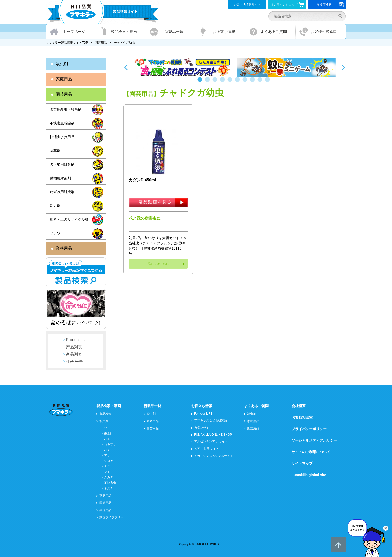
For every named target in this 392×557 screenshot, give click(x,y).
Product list (76, 340)
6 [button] (238, 82)
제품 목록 (74, 361)
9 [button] (261, 82)
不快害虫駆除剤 (62, 123)
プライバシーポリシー (309, 429)
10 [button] (268, 82)
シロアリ (110, 461)
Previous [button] (126, 67)
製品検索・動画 (124, 31)
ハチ (107, 450)
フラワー (57, 233)
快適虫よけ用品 (62, 137)
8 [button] (253, 82)
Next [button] (343, 67)
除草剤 (55, 151)
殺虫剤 (62, 64)
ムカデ (109, 477)
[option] (183, 67)
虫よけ (109, 433)
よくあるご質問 (274, 31)
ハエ (107, 439)
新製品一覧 (174, 31)
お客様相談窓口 (324, 31)
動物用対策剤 (60, 178)
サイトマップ (302, 463)
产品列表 (74, 347)
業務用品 (64, 248)
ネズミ (109, 488)
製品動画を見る (155, 202)
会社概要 (299, 406)
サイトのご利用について (311, 452)
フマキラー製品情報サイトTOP (67, 43)
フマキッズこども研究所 (211, 420)
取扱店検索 (331, 5)
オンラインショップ (288, 4)
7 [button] (246, 82)
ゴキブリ (110, 444)
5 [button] (231, 82)
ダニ (107, 466)
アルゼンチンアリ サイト (211, 441)
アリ (107, 455)
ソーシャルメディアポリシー (314, 440)
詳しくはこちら (158, 264)
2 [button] (208, 82)
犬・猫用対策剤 (62, 164)
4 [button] (223, 82)
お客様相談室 (302, 417)
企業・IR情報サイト (247, 5)
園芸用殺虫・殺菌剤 (66, 109)
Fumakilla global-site (309, 475)
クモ (107, 472)
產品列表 (74, 354)
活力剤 (55, 206)
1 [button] (201, 82)
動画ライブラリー (111, 517)
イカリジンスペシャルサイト (214, 456)
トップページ (74, 31)
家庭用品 (64, 79)
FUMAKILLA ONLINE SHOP (213, 435)
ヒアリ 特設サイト (207, 449)
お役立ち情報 (224, 31)
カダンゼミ (202, 428)
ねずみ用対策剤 (62, 192)
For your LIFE (203, 414)
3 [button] (216, 82)
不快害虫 (110, 483)
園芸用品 (101, 43)
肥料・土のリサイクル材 (69, 219)
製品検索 (105, 414)
